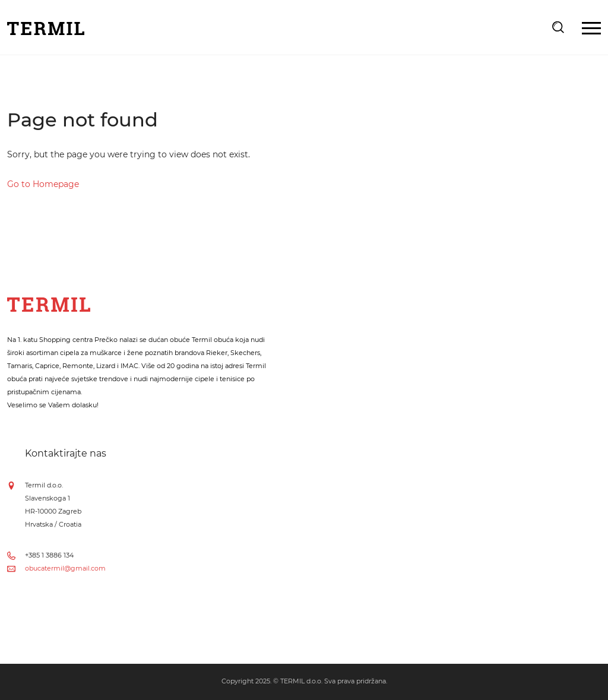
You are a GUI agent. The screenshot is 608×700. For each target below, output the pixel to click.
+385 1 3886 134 (49, 555)
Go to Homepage (43, 184)
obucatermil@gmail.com (65, 568)
